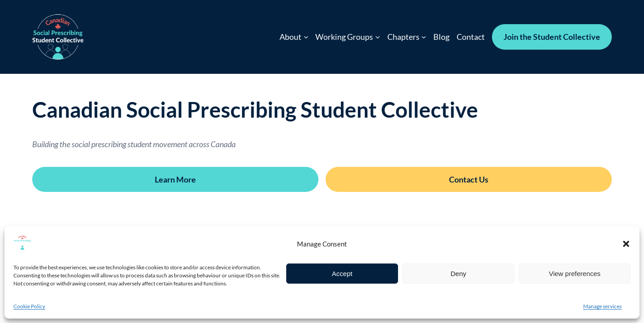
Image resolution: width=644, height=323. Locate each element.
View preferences (575, 274)
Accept (342, 274)
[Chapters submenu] (424, 37)
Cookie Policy (29, 306)
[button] (626, 244)
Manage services (602, 306)
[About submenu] (306, 37)
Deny (458, 274)
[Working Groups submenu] (378, 37)
